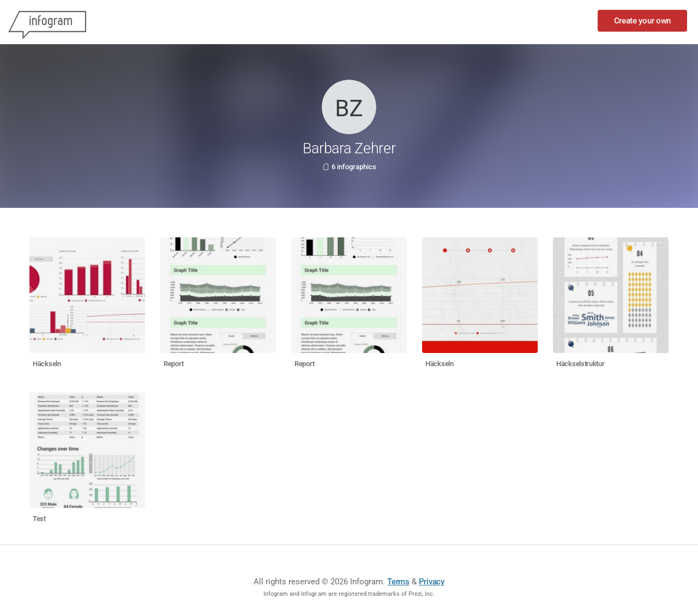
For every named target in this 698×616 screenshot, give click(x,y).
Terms (398, 582)
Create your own (643, 21)
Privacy (432, 582)
